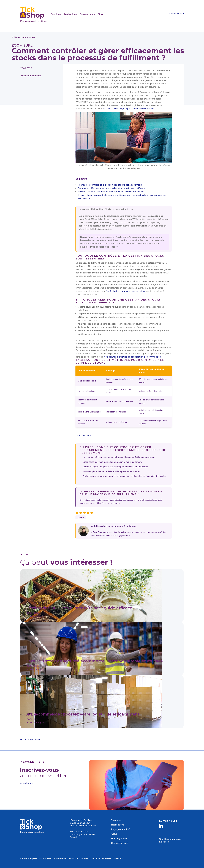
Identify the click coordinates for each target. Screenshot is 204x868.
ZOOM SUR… (33, 613)
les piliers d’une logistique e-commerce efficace (128, 109)
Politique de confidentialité (52, 858)
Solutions (56, 14)
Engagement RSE (121, 829)
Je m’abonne (27, 783)
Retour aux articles (25, 37)
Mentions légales (28, 858)
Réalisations (70, 14)
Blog (100, 14)
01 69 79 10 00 (82, 832)
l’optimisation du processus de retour (126, 291)
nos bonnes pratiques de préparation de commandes (132, 357)
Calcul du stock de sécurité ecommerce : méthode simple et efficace (94, 661)
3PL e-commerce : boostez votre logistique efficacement (83, 714)
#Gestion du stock (31, 76)
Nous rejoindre (119, 839)
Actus (114, 834)
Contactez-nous (177, 14)
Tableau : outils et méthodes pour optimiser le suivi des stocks (111, 192)
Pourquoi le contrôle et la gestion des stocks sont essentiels (110, 185)
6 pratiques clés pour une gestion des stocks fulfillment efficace (111, 188)
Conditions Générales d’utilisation (106, 858)
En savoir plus (37, 616)
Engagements (87, 14)
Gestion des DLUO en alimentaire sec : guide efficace (79, 608)
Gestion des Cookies (78, 858)
